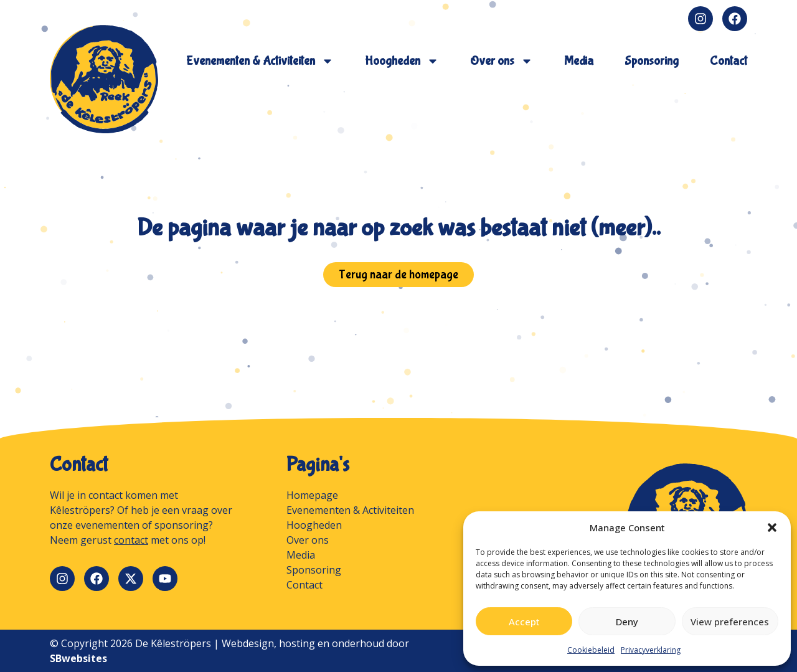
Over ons (502, 61)
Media (579, 61)
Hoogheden (402, 61)
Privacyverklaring (651, 650)
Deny (627, 622)
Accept (524, 622)
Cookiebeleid (591, 650)
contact (131, 540)
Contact (729, 61)
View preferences (730, 622)
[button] (772, 528)
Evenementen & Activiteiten (260, 61)
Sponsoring (652, 61)
